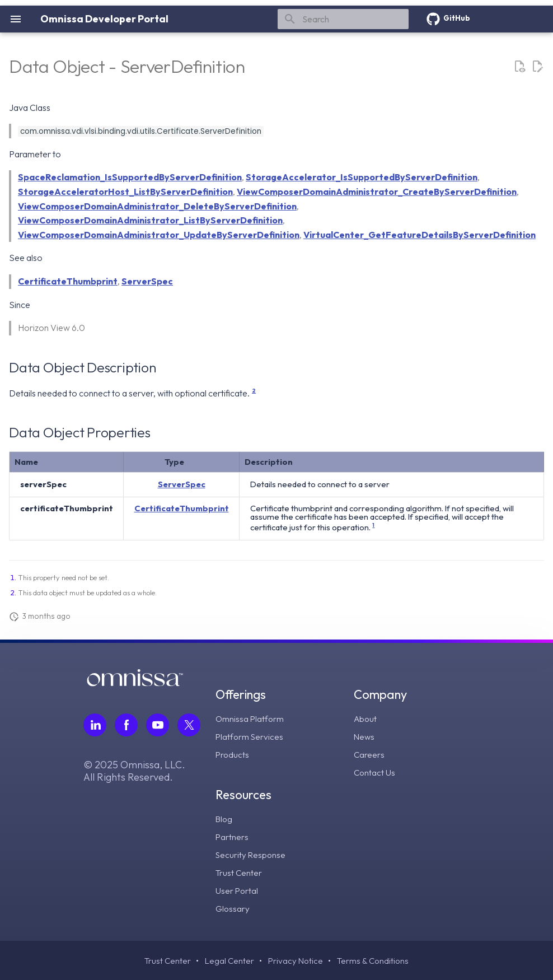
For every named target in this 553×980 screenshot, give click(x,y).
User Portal (237, 890)
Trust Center (239, 872)
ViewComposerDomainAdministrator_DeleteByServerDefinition (157, 206)
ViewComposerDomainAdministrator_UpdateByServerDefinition (159, 235)
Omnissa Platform (250, 718)
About (366, 718)
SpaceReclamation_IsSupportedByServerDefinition (130, 177)
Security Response (252, 854)
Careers (369, 754)
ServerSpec (147, 281)
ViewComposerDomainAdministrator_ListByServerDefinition (150, 220)
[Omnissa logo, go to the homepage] (135, 683)
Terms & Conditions (375, 960)
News (365, 736)
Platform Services (250, 736)
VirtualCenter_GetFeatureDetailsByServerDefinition (420, 235)
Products (233, 754)
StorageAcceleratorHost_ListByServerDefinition (125, 192)
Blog (225, 818)
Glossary (233, 908)
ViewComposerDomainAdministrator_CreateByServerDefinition (377, 192)
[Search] (343, 19)
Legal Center (228, 960)
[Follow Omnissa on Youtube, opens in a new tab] (158, 724)
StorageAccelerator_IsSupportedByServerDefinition (362, 177)
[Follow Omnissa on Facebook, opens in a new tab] (126, 724)
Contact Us (375, 772)
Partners (232, 836)
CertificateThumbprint (68, 281)
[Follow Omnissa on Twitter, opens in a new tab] (189, 724)
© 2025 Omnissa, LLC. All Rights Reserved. (134, 771)
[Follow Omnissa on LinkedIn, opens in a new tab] (95, 724)
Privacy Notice (296, 960)
